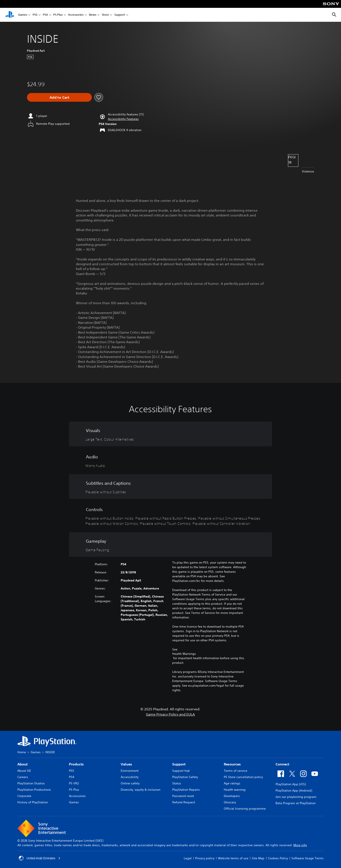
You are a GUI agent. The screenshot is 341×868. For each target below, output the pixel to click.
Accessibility (130, 777)
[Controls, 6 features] (170, 516)
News (93, 15)
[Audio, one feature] (170, 460)
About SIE (24, 771)
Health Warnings (184, 654)
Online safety (130, 783)
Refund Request (184, 802)
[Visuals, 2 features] (170, 434)
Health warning (235, 790)
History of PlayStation (33, 802)
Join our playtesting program (296, 797)
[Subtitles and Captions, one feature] (170, 487)
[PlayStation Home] (10, 15)
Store (105, 15)
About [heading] (23, 764)
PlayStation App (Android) (294, 790)
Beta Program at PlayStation (296, 803)
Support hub (181, 771)
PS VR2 (74, 783)
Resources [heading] (232, 764)
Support (120, 15)
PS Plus (58, 15)
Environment (130, 771)
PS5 (35, 15)
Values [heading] (126, 764)
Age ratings (232, 783)
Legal (188, 858)
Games (23, 15)
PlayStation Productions (34, 790)
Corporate (24, 796)
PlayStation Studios (31, 783)
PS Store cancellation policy (243, 777)
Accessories (76, 15)
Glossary (230, 802)
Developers (232, 796)
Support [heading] (179, 764)
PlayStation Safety (185, 777)
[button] (123, 119)
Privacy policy (205, 858)
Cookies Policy (278, 858)
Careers (23, 777)
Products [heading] (76, 764)
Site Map (258, 858)
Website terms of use (233, 858)
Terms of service (236, 771)
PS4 (45, 15)
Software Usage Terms (308, 858)
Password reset (183, 796)
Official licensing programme (245, 809)
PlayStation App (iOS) (291, 784)
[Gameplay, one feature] (170, 545)
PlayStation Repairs (186, 790)
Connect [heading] (282, 764)
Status (177, 783)
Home (22, 752)
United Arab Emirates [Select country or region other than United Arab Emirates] (40, 858)
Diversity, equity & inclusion (140, 790)
